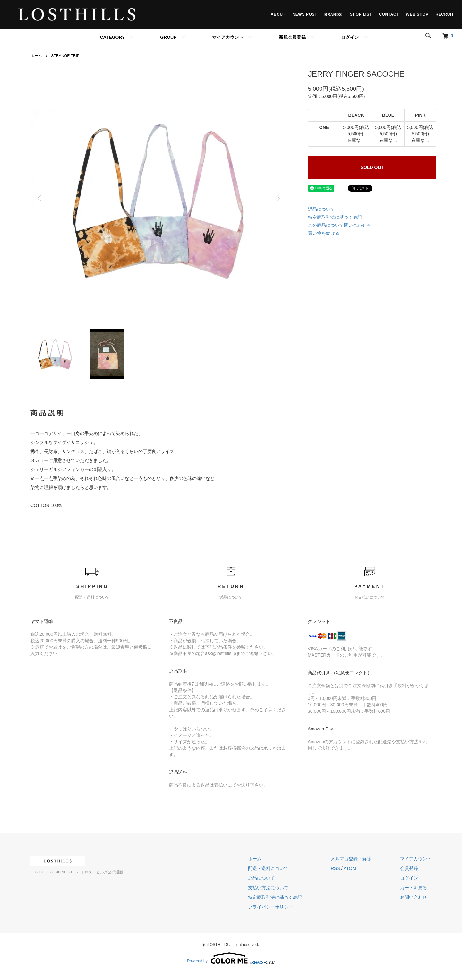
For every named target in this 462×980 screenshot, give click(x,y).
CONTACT (389, 14)
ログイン (350, 37)
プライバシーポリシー (270, 907)
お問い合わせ (414, 897)
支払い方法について (268, 888)
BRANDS (334, 14)
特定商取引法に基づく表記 (335, 217)
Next (278, 198)
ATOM (350, 868)
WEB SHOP (417, 14)
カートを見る (414, 888)
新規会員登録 (292, 37)
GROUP (168, 37)
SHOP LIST (361, 14)
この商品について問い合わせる (339, 225)
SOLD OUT (372, 167)
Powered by (231, 958)
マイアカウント (228, 37)
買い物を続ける (324, 233)
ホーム (36, 56)
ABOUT (278, 14)
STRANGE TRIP (65, 56)
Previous (40, 198)
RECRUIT (445, 14)
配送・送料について (268, 868)
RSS (335, 868)
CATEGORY (112, 37)
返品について (321, 209)
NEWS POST (305, 14)
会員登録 (409, 868)
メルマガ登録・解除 (351, 859)
